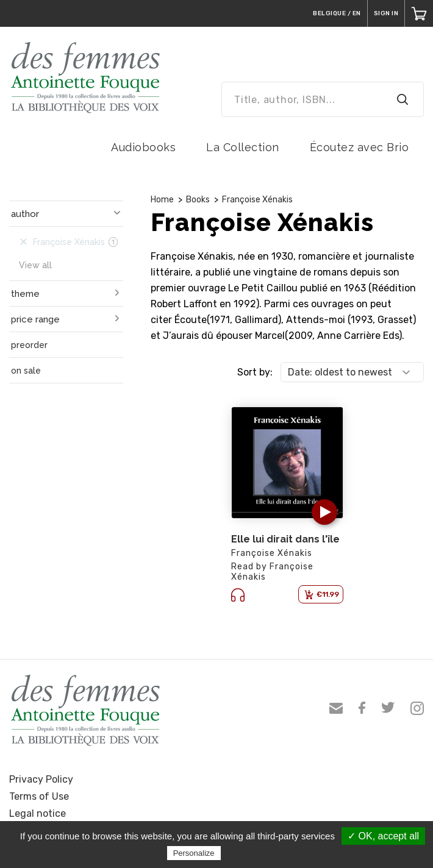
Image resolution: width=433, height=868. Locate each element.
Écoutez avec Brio (360, 147)
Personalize (194, 853)
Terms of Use (39, 796)
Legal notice (38, 813)
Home (162, 200)
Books (198, 200)
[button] (324, 512)
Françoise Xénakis (257, 200)
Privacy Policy (41, 779)
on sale (26, 371)
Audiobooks (143, 147)
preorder (29, 345)
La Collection (243, 147)
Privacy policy (253, 853)
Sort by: (255, 372)
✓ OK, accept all (383, 836)
